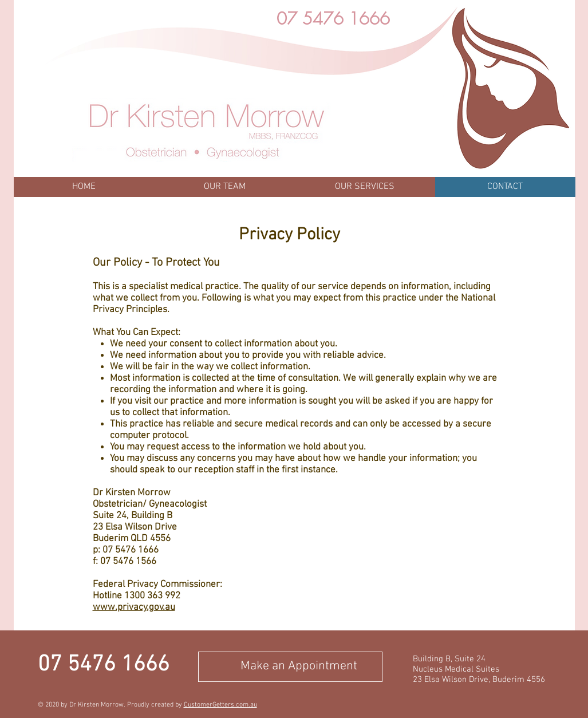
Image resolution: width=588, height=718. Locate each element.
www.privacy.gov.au (134, 607)
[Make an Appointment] (290, 667)
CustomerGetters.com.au (220, 705)
